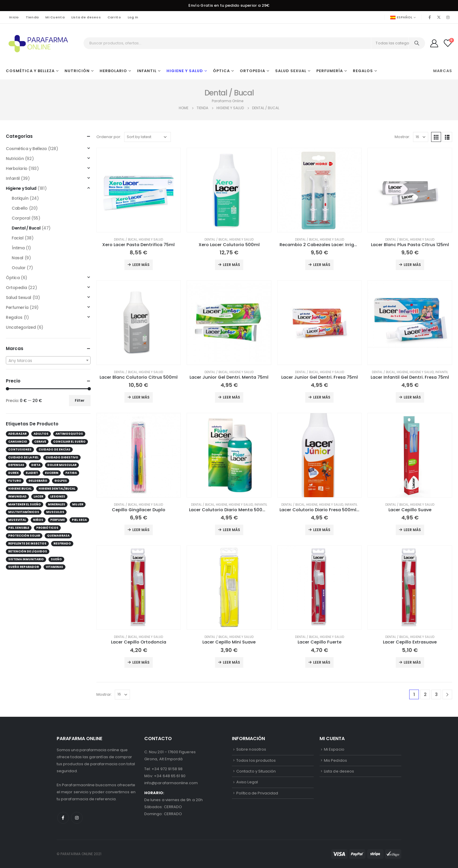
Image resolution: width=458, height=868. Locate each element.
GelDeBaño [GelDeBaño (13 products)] (38, 481)
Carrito (114, 17)
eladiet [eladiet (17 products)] (32, 473)
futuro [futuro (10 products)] (15, 481)
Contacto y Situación (256, 771)
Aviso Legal (247, 782)
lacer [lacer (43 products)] (38, 496)
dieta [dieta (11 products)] (36, 465)
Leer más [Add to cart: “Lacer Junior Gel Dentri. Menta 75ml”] (231, 397)
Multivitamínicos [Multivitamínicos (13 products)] (24, 512)
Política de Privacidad (257, 793)
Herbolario (113, 71)
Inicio (14, 17)
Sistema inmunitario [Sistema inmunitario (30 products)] (26, 559)
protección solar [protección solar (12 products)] (24, 536)
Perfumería (330, 71)
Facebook (63, 818)
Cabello (20, 208)
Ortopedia (253, 71)
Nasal (18, 258)
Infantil (147, 71)
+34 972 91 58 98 (167, 769)
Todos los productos (256, 760)
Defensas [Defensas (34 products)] (16, 465)
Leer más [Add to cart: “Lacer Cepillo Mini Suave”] (231, 662)
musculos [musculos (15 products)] (55, 512)
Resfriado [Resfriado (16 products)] (62, 543)
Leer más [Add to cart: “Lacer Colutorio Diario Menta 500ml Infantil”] (231, 530)
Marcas (443, 71)
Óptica (221, 71)
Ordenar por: (109, 137)
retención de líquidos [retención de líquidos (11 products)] (28, 551)
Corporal (21, 218)
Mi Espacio (334, 749)
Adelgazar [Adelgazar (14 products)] (17, 434)
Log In (133, 17)
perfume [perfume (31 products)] (58, 520)
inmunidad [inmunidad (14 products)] (17, 496)
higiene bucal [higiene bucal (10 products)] (20, 489)
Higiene (402, 372)
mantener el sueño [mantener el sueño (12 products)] (25, 504)
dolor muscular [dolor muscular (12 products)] (62, 465)
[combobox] (48, 360)
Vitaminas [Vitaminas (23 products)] (54, 567)
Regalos (363, 71)
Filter (80, 400)
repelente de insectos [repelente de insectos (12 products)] (27, 543)
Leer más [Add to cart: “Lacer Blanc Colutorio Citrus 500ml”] (141, 397)
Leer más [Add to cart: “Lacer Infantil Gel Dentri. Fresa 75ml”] (412, 397)
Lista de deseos (86, 17)
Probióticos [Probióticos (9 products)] (47, 528)
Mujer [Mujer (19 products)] (78, 504)
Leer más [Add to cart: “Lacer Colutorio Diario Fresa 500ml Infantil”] (322, 530)
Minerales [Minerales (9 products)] (57, 504)
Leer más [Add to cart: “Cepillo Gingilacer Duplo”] (141, 530)
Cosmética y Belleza (30, 71)
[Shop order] (148, 137)
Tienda (32, 17)
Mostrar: (402, 137)
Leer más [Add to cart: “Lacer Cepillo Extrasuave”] (412, 662)
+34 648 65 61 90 (170, 776)
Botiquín (20, 198)
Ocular (19, 268)
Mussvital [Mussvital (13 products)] (17, 520)
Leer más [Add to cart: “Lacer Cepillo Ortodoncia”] (141, 662)
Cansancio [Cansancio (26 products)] (18, 442)
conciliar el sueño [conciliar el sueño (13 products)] (69, 442)
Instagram (77, 818)
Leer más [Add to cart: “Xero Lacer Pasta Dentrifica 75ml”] (141, 265)
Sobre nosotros (251, 749)
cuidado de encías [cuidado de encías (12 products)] (54, 449)
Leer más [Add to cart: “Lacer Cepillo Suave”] (412, 530)
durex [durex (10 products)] (13, 473)
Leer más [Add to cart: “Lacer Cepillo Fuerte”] (322, 662)
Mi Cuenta (55, 17)
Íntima (18, 248)
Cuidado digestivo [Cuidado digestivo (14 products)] (62, 457)
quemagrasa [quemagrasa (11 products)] (58, 536)
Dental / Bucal (126, 240)
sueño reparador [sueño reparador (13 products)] (24, 567)
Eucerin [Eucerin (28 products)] (52, 473)
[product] (139, 190)
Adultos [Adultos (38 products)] (41, 434)
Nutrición (77, 71)
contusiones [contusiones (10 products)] (20, 449)
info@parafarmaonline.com (171, 783)
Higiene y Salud (185, 71)
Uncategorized (21, 327)
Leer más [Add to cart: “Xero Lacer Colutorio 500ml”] (231, 265)
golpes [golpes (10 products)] (61, 481)
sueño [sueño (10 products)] (56, 559)
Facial (18, 238)
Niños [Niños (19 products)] (38, 520)
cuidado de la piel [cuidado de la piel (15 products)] (23, 457)
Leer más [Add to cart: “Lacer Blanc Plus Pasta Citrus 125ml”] (412, 265)
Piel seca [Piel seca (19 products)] (79, 520)
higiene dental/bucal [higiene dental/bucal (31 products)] (57, 489)
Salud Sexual (291, 71)
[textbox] (48, 361)
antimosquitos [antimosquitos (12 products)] (69, 434)
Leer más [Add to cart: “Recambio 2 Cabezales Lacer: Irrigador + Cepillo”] (322, 265)
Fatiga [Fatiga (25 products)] (71, 473)
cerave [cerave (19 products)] (40, 442)
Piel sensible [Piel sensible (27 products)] (19, 528)
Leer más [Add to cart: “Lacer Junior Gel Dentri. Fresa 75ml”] (322, 397)
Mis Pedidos (335, 760)
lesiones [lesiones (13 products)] (58, 496)
